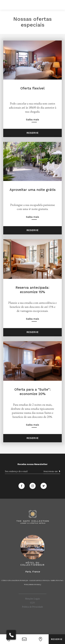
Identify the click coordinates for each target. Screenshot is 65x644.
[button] (5, 5)
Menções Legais (32, 599)
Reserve (33, 133)
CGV (33, 603)
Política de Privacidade (32, 607)
